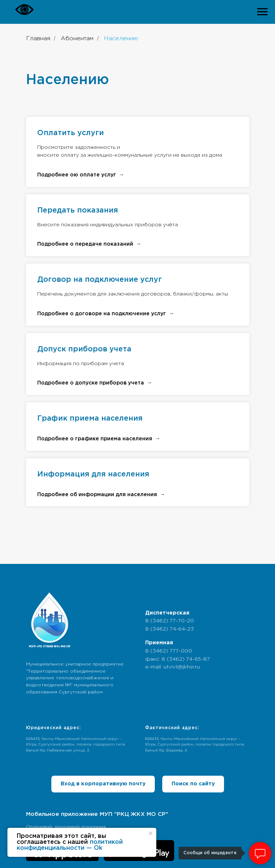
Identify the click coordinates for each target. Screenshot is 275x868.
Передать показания (78, 210)
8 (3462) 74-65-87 (186, 659)
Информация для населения (93, 474)
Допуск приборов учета (84, 349)
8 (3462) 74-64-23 (170, 629)
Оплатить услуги (71, 133)
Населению (121, 39)
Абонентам (77, 39)
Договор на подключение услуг (100, 280)
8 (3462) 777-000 (169, 651)
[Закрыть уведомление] (151, 833)
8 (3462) (157, 621)
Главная (38, 39)
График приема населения (90, 418)
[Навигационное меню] (262, 12)
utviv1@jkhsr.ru (182, 667)
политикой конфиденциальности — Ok (70, 845)
